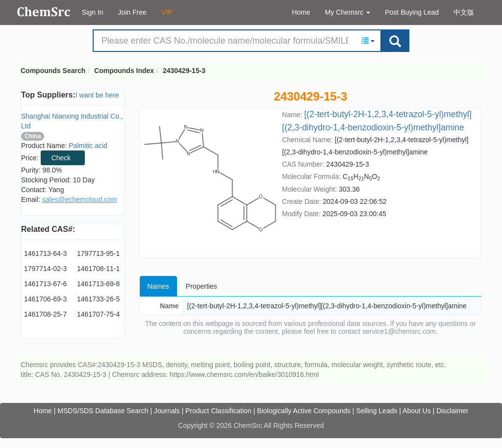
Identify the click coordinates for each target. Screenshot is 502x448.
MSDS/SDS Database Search (103, 411)
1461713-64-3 (45, 253)
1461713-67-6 (45, 284)
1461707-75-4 (98, 314)
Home (301, 12)
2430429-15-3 (184, 71)
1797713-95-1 (98, 253)
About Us (417, 411)
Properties (201, 286)
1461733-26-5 (98, 299)
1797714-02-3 (45, 269)
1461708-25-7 (45, 314)
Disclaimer (452, 411)
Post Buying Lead (412, 12)
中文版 (464, 12)
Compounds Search (44, 12)
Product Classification (218, 411)
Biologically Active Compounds (304, 411)
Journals (167, 411)
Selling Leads (376, 411)
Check (61, 158)
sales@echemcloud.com (80, 199)
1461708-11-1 (98, 269)
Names (158, 286)
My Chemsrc (348, 12)
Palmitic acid (88, 146)
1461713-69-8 (98, 284)
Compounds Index (124, 71)
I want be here (97, 95)
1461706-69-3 (45, 299)
